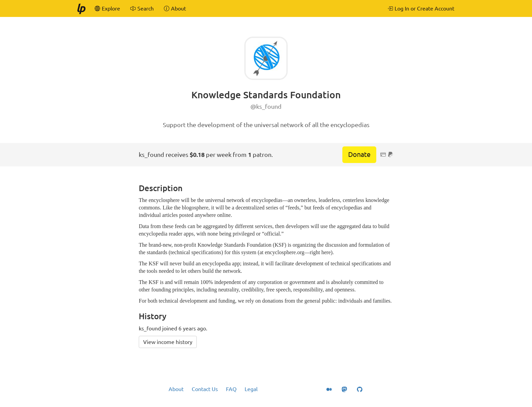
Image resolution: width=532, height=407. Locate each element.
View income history (168, 342)
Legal (251, 389)
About (176, 389)
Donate (359, 154)
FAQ (231, 389)
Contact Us (205, 389)
